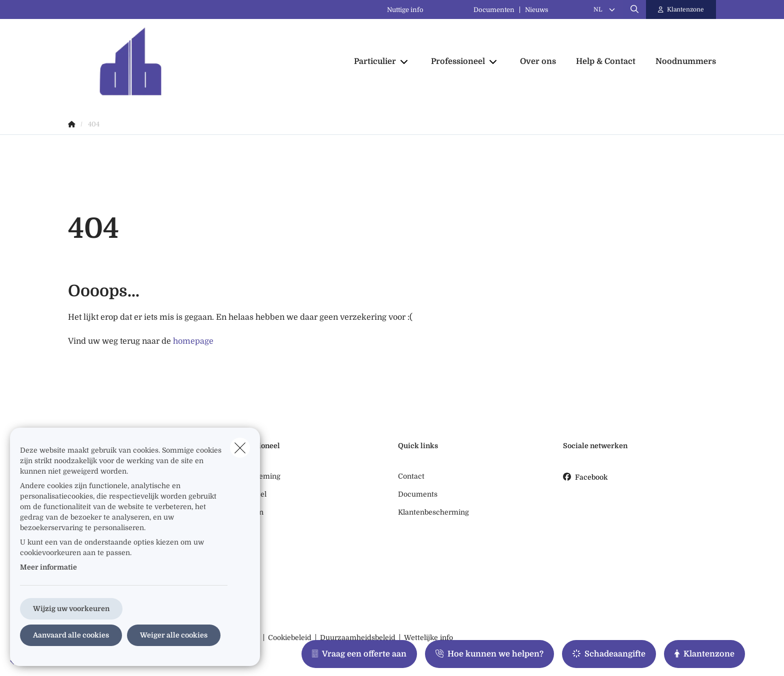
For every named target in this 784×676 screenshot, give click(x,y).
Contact (411, 476)
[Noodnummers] (681, 61)
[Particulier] (371, 61)
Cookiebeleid (290, 638)
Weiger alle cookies (174, 635)
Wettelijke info (428, 638)
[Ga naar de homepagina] (168, 62)
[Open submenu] (405, 62)
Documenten (494, 10)
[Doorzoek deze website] (634, 9)
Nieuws (537, 10)
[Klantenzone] (681, 9)
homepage (193, 341)
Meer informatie (48, 567)
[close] (240, 448)
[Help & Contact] (606, 61)
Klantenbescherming (433, 512)
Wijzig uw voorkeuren (71, 609)
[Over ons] (538, 61)
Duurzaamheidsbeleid (358, 638)
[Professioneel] (454, 61)
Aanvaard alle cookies (71, 635)
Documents (418, 494)
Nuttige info (405, 10)
